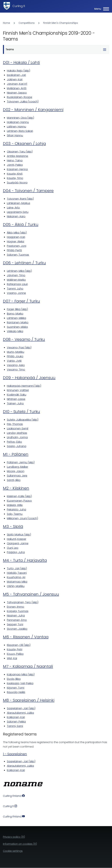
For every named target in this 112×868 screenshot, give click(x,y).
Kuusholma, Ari (16, 577)
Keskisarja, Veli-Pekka (20, 683)
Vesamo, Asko (16, 365)
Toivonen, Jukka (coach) (23, 102)
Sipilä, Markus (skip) (19, 535)
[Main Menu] (101, 9)
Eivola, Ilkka (14, 679)
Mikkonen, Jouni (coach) (22, 518)
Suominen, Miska (17, 327)
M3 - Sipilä (13, 526)
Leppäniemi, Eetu (18, 212)
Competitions (27, 23)
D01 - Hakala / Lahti (21, 62)
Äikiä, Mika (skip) (17, 233)
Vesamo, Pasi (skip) (19, 348)
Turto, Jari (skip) (17, 568)
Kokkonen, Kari (16, 717)
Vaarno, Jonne (16, 293)
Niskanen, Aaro (16, 216)
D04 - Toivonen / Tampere (28, 191)
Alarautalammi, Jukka (20, 713)
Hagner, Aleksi (15, 241)
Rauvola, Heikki (16, 692)
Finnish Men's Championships (61, 23)
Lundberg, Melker (17, 467)
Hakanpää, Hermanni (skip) (24, 386)
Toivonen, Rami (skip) (20, 199)
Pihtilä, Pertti (14, 250)
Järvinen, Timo (16, 275)
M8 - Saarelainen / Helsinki (29, 700)
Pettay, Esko (14, 442)
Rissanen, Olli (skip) (19, 645)
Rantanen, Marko (18, 322)
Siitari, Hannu (15, 135)
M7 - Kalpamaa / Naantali (28, 666)
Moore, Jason (16, 471)
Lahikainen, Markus (19, 203)
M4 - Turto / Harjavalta (25, 560)
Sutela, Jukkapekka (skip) (23, 420)
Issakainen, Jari (16, 75)
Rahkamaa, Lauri (17, 284)
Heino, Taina (15, 160)
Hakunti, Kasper (17, 539)
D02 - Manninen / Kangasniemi (33, 110)
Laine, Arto (13, 208)
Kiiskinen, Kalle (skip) (19, 496)
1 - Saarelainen (15, 754)
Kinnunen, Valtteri (18, 390)
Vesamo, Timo (16, 370)
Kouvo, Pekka (15, 654)
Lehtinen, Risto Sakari (20, 131)
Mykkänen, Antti (17, 88)
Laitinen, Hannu (16, 127)
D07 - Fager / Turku (21, 301)
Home (6, 23)
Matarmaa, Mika (17, 582)
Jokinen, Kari (15, 79)
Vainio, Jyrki (14, 361)
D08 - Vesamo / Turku (24, 339)
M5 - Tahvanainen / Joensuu (31, 594)
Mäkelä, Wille (15, 505)
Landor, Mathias (17, 433)
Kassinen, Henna (17, 169)
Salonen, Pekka (16, 722)
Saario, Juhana (17, 446)
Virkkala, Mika (15, 331)
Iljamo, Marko (15, 314)
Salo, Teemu (15, 514)
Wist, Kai (12, 658)
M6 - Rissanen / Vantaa (26, 637)
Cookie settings (13, 851)
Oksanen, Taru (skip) (20, 152)
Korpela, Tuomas (18, 611)
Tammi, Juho (15, 289)
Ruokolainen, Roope (20, 97)
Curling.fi (19, 6)
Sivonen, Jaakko (17, 629)
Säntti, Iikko (14, 480)
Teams (10, 49)
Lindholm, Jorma (17, 437)
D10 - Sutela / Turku (21, 411)
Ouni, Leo (13, 548)
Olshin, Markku (16, 586)
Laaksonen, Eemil (18, 429)
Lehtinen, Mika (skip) (19, 271)
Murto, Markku (15, 352)
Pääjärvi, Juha (16, 552)
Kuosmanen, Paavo (19, 501)
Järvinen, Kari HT (17, 84)
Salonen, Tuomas (18, 255)
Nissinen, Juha (16, 616)
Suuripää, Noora (17, 183)
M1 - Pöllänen (16, 454)
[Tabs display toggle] (105, 49)
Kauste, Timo (15, 178)
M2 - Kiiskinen (16, 488)
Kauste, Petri (15, 649)
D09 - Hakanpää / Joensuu (29, 378)
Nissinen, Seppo (17, 93)
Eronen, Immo (15, 607)
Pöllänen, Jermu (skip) (21, 462)
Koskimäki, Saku (17, 395)
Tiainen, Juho (15, 403)
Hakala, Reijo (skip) (19, 71)
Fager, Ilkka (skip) (17, 309)
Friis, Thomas (15, 424)
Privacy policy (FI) (14, 837)
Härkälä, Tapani (17, 573)
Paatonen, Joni (17, 246)
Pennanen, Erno (17, 620)
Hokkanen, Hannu (18, 122)
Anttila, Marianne (17, 156)
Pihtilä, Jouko (15, 356)
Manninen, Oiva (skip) (20, 118)
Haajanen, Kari (16, 237)
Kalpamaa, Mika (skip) (21, 674)
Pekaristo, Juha (16, 510)
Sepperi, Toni (15, 624)
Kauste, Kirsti (15, 174)
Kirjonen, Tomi (16, 688)
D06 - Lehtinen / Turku (24, 263)
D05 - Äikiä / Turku (21, 224)
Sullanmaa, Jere (17, 476)
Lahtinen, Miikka (16, 318)
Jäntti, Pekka (15, 165)
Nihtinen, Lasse (16, 399)
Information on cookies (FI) (20, 844)
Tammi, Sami (15, 726)
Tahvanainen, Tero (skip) (23, 602)
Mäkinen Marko (16, 280)
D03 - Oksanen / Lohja (24, 143)
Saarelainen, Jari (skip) (21, 708)
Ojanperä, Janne (18, 543)
